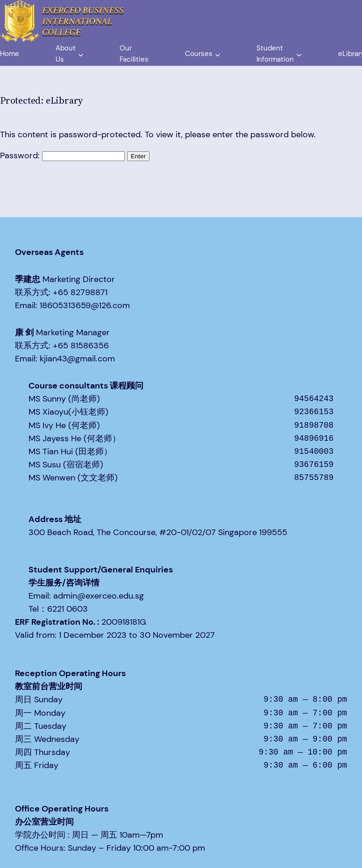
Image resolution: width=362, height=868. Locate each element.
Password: (62, 155)
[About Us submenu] (81, 54)
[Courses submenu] (218, 54)
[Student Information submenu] (299, 54)
